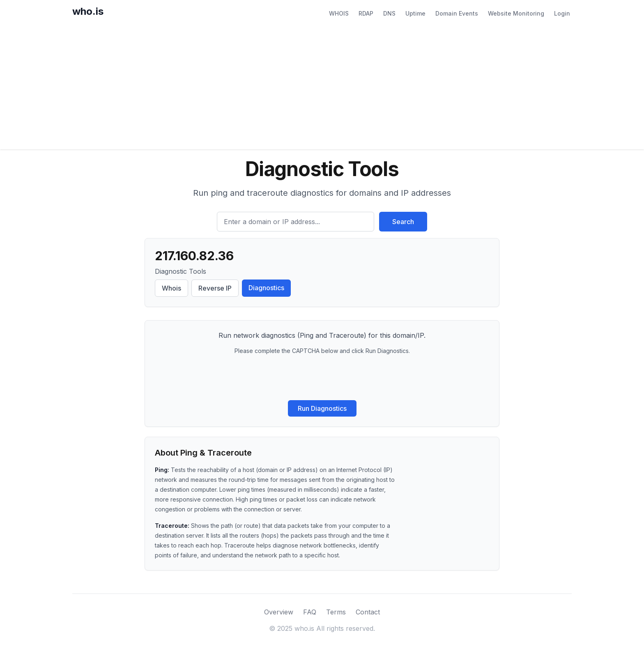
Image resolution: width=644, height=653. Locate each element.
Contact (368, 612)
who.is (88, 11)
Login (562, 13)
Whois (171, 288)
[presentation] (322, 378)
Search (403, 222)
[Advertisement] (322, 88)
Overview (279, 612)
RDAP (366, 13)
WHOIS (339, 13)
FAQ (310, 612)
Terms (336, 612)
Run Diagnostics (322, 408)
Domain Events (457, 13)
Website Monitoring (516, 13)
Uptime (415, 13)
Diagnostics (266, 288)
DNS (389, 13)
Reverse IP (215, 288)
